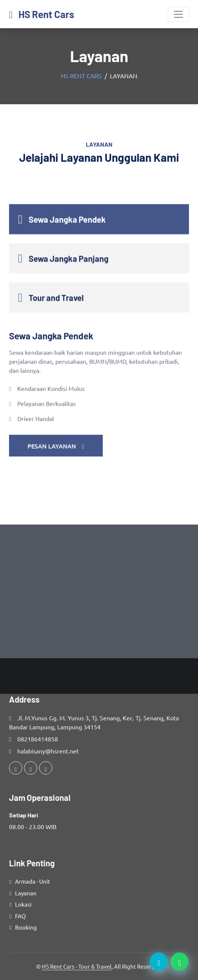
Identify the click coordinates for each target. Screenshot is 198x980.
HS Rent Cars (81, 76)
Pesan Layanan (56, 501)
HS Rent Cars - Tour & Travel (77, 966)
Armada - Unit (33, 881)
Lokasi (23, 904)
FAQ (21, 916)
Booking (26, 927)
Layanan (26, 893)
